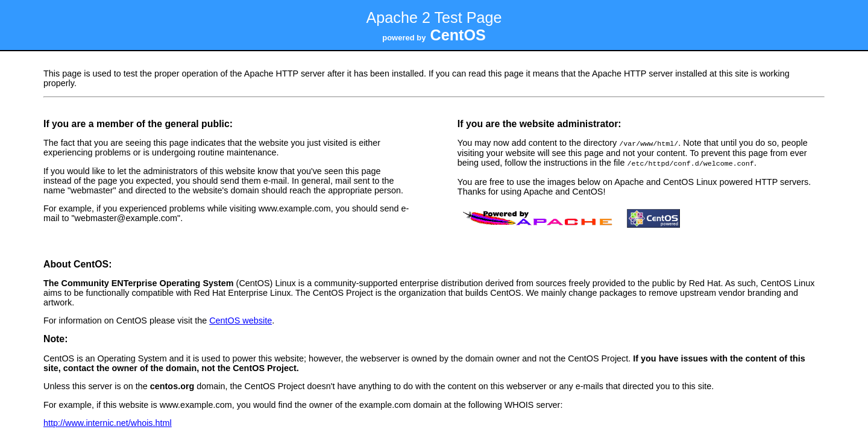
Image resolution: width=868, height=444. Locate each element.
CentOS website (241, 319)
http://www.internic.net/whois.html (108, 422)
